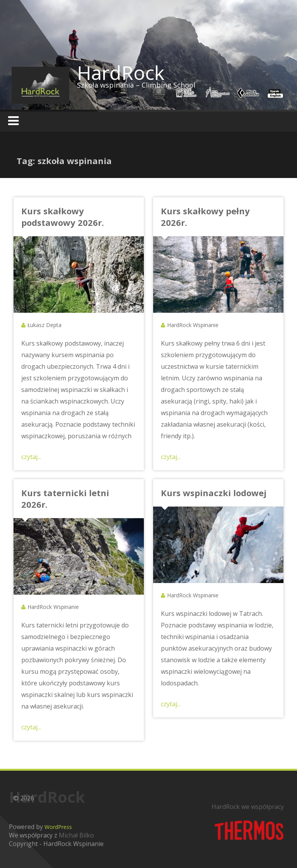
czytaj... (31, 457)
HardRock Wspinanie (193, 325)
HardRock (121, 73)
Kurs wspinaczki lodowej (214, 493)
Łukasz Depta (44, 325)
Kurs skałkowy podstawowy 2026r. (63, 217)
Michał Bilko (76, 835)
